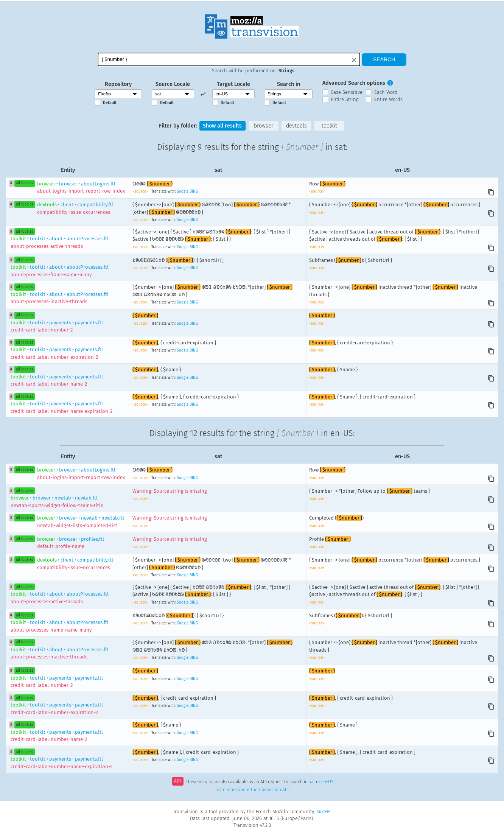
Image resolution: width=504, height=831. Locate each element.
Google (183, 192)
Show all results (222, 126)
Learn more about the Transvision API (252, 790)
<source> (141, 192)
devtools (297, 126)
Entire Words (388, 99)
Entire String (345, 99)
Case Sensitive (347, 92)
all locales (25, 184)
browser (264, 126)
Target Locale (233, 84)
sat (312, 782)
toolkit (330, 126)
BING (194, 192)
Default (110, 103)
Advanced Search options (354, 83)
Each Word (386, 92)
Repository (118, 84)
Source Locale (173, 84)
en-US (327, 782)
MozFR (323, 812)
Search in (289, 84)
